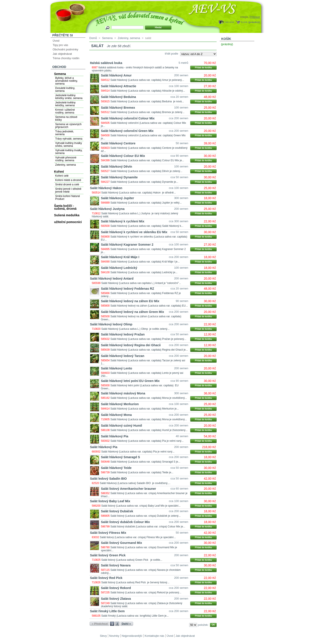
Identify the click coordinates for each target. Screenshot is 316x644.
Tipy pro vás (60, 45)
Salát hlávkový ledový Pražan (123, 334)
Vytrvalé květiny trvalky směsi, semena (69, 145)
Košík (244, 22)
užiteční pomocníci (68, 222)
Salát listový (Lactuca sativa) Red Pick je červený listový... (135, 582)
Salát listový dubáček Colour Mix (125, 522)
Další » (126, 624)
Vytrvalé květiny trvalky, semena (69, 152)
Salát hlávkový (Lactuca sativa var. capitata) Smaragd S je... (145, 462)
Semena (60, 74)
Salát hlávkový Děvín (117, 167)
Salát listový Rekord (116, 588)
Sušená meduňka (67, 215)
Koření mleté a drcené (68, 180)
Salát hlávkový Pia (115, 436)
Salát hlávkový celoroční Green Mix (127, 131)
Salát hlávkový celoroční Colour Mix (128, 118)
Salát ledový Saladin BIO (108, 479)
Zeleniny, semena (66, 165)
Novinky (114, 636)
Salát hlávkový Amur (116, 75)
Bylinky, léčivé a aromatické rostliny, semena (66, 81)
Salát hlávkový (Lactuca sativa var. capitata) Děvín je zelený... (146, 171)
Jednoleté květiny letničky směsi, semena (69, 97)
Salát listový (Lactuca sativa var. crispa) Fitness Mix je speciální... (138, 537)
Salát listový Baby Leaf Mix (110, 501)
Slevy (103, 636)
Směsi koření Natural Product (68, 198)
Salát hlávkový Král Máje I (120, 257)
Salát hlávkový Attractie (119, 86)
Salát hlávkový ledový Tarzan (123, 356)
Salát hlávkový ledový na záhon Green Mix (133, 312)
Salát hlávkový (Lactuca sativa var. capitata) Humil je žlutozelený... (149, 430)
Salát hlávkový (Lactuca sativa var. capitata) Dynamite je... (144, 182)
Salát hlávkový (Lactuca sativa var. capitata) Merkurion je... (145, 409)
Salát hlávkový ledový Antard (112, 279)
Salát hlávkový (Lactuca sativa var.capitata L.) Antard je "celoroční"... (141, 283)
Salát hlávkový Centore (118, 143)
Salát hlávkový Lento (117, 368)
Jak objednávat (62, 54)
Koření (59, 172)
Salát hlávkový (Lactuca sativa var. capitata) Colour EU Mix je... (147, 160)
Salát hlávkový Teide (116, 468)
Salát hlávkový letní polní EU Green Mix (130, 381)
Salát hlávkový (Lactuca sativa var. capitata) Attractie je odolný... (148, 91)
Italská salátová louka (106, 63)
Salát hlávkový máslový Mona (123, 393)
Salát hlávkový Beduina (118, 97)
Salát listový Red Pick (106, 578)
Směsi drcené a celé (67, 185)
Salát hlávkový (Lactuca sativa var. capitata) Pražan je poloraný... (148, 339)
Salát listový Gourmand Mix (122, 543)
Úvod (56, 41)
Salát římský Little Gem (107, 611)
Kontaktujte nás (154, 636)
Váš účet (229, 22)
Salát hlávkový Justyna (107, 209)
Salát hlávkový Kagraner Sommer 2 (127, 245)
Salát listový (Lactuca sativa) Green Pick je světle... (132, 560)
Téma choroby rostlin (66, 58)
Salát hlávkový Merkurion (120, 404)
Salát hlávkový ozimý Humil (122, 426)
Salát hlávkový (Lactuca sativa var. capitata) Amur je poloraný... (147, 80)
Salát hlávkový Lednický (119, 268)
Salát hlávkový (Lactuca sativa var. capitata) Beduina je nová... (147, 101)
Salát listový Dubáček (117, 511)
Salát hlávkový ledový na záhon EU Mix (130, 301)
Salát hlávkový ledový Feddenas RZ (127, 289)
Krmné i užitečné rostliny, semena (65, 111)
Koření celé (62, 176)
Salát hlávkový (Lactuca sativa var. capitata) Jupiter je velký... (146, 203)
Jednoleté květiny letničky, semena (66, 104)
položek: (203, 625)
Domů (93, 38)
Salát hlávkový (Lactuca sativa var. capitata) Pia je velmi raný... (147, 441)
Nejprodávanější (132, 636)
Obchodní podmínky (65, 49)
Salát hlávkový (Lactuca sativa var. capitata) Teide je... (142, 472)
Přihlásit (255, 17)
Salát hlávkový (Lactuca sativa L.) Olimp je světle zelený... (136, 329)
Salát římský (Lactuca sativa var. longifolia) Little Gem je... (135, 616)
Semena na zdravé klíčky (66, 118)
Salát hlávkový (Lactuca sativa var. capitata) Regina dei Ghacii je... (149, 350)
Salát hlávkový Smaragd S (120, 457)
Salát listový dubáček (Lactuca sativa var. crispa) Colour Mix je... (148, 527)
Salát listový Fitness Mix (108, 533)
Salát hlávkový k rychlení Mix (123, 221)
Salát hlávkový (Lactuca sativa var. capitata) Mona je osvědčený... (149, 398)
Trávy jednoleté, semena (65, 133)
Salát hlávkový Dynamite (119, 177)
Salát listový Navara (116, 565)
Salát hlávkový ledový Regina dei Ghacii (131, 345)
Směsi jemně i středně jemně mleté (68, 190)
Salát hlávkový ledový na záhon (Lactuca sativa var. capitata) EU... (149, 306)
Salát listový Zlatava (116, 599)
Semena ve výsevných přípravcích (68, 126)
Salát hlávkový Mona (116, 415)
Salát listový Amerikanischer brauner (128, 489)
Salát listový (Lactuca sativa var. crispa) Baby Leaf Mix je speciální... (141, 506)
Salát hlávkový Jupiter (118, 198)
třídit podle (171, 54)
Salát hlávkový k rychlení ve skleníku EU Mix (134, 232)
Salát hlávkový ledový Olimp (111, 324)
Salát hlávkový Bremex (118, 108)
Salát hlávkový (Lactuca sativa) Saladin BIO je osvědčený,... (135, 483)
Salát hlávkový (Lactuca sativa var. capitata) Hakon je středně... (139, 193)
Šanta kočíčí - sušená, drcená (65, 207)
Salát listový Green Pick (108, 555)
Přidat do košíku (203, 68)
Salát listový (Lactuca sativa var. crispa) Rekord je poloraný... (146, 593)
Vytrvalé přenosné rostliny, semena (66, 159)
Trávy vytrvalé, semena (69, 139)
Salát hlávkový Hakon (106, 188)
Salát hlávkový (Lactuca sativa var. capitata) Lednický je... (144, 272)
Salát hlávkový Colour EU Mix (123, 156)
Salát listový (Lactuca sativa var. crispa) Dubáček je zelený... (145, 516)
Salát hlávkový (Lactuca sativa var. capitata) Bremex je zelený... (147, 112)
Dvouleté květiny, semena (65, 90)
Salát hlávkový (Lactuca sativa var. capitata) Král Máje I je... (145, 262)
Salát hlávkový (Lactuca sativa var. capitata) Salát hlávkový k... (147, 226)
